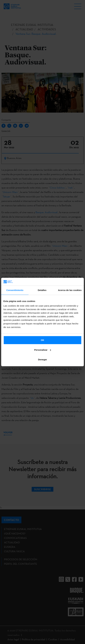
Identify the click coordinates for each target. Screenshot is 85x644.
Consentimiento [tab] (15, 290)
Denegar (42, 360)
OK (43, 340)
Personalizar (43, 350)
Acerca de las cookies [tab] (70, 290)
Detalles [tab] (42, 290)
